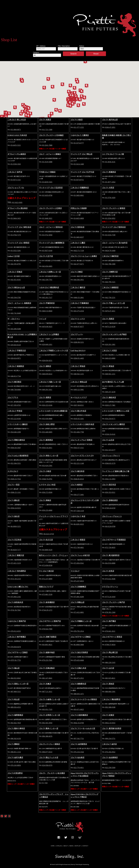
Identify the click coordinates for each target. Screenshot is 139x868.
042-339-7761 (47, 280)
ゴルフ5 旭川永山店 (110, 120)
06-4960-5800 (79, 645)
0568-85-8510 (79, 479)
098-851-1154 (16, 752)
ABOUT (66, 846)
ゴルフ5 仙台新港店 (110, 758)
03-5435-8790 (47, 195)
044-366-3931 (79, 280)
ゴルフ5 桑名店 (14, 500)
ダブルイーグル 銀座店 (17, 154)
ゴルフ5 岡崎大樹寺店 (16, 440)
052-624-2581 (47, 466)
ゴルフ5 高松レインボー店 (18, 684)
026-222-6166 (47, 405)
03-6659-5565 (47, 182)
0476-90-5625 (47, 327)
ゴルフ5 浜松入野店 (47, 424)
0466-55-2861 (79, 298)
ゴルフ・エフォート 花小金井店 (115, 243)
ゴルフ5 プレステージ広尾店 (50, 208)
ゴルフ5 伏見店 (108, 571)
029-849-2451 (47, 344)
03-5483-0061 (79, 195)
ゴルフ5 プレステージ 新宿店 (114, 208)
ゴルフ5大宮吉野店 (15, 773)
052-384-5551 (16, 463)
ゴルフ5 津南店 (45, 500)
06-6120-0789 (110, 526)
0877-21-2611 (47, 692)
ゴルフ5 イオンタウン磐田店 (113, 424)
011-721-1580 (47, 130)
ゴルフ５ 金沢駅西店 (79, 744)
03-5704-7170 (16, 235)
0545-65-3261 (79, 419)
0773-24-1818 (110, 597)
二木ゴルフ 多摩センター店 (50, 272)
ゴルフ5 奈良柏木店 (15, 602)
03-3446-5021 (47, 218)
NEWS (71, 846)
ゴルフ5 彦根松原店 (110, 500)
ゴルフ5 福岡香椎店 (15, 715)
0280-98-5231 (79, 342)
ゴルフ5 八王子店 (46, 256)
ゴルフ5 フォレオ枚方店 (80, 555)
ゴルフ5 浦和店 (45, 366)
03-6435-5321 (16, 145)
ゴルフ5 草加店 (108, 366)
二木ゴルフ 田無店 (15, 272)
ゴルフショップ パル (16, 188)
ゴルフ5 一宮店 (14, 485)
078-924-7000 (47, 629)
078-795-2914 (79, 631)
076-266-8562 (110, 752)
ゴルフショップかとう (111, 456)
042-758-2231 (110, 298)
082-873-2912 (79, 678)
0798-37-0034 (110, 645)
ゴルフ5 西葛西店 (109, 172)
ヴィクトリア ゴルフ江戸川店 (82, 172)
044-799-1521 (110, 282)
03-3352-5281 (16, 251)
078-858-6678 (16, 647)
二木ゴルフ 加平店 (15, 172)
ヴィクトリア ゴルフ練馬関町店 (52, 243)
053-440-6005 (47, 432)
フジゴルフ (75, 571)
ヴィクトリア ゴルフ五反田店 (51, 188)
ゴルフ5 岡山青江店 (110, 652)
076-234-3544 (79, 752)
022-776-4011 (79, 768)
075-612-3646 (110, 579)
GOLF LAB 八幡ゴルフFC (18, 587)
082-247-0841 (47, 678)
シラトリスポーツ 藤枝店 (18, 424)
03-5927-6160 (47, 251)
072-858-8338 (47, 565)
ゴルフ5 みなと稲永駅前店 (18, 456)
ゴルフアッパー (77, 334)
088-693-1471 (79, 694)
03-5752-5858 (47, 235)
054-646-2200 (16, 432)
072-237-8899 (47, 579)
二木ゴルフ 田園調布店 (80, 188)
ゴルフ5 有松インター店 (49, 456)
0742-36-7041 (16, 610)
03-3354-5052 (110, 218)
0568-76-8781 (47, 479)
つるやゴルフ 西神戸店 (17, 621)
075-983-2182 (16, 597)
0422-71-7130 (79, 251)
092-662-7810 (16, 723)
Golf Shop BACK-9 (78, 351)
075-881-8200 (79, 597)
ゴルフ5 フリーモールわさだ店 (83, 728)
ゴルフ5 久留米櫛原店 (79, 715)
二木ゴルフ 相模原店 (110, 288)
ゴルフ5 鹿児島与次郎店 (112, 728)
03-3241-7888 (47, 145)
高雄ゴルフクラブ (46, 587)
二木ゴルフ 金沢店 (109, 744)
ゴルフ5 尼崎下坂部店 (48, 637)
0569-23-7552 (16, 479)
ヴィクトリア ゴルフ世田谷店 (114, 227)
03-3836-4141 (110, 162)
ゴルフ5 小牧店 (45, 471)
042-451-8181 (16, 280)
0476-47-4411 (110, 311)
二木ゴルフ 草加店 (78, 366)
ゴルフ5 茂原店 (108, 319)
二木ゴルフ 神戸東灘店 (17, 637)
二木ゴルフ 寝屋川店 (16, 555)
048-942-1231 (79, 374)
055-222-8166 (16, 419)
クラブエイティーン (110, 587)
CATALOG (59, 846)
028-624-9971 (16, 358)
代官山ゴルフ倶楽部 (79, 208)
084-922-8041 (16, 678)
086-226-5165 (110, 663)
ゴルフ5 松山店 (14, 699)
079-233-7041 (47, 660)
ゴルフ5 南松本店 (109, 398)
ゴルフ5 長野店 (45, 398)
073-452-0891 (79, 612)
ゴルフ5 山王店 (108, 440)
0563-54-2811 (47, 448)
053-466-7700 (79, 432)
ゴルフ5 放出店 (14, 516)
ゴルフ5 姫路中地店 (47, 652)
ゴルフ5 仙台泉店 (77, 758)
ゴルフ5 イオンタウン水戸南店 (114, 334)
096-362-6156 (16, 739)
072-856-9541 (79, 563)
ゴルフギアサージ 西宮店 (112, 637)
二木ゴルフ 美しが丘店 (17, 120)
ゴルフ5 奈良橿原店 (47, 602)
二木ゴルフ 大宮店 (109, 351)
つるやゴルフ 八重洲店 (80, 135)
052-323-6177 (110, 450)
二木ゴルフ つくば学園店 (49, 334)
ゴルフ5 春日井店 (77, 471)
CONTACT (85, 846)
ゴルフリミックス (78, 319)
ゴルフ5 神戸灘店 (109, 621)
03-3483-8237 (79, 237)
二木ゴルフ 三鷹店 (78, 243)
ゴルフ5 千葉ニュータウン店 (113, 303)
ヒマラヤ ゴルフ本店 (47, 485)
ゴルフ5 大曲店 (77, 120)
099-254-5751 (110, 739)
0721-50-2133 (16, 579)
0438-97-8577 (79, 327)
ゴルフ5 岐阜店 (77, 485)
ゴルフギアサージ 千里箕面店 (114, 540)
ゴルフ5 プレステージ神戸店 (113, 602)
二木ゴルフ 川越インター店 (50, 382)
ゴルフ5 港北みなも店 (16, 288)
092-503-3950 (47, 723)
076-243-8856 (16, 765)
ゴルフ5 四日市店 (109, 485)
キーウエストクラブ (79, 398)
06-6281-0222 (79, 524)
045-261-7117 (47, 298)
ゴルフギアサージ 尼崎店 (81, 637)
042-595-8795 (16, 264)
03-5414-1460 (79, 164)
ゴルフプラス (13, 398)
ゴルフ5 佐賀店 (108, 715)
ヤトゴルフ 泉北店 (46, 571)
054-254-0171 (110, 419)
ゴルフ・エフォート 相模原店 (19, 303)
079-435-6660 (79, 660)
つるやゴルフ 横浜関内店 (49, 288)
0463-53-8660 (47, 311)
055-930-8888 (47, 419)
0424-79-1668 (110, 251)
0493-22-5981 (79, 390)
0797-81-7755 (16, 660)
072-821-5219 (16, 563)
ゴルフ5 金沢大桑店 (15, 758)
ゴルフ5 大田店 (108, 188)
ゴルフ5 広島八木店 (78, 668)
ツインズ (43, 319)
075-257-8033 (79, 581)
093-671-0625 (79, 709)
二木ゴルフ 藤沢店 (78, 288)
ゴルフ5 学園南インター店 (81, 621)
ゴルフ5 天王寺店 (14, 540)
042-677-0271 (79, 264)
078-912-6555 (16, 631)
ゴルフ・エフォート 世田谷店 (51, 227)
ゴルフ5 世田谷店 (77, 227)
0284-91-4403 (79, 358)
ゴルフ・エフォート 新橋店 (50, 154)
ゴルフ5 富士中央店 (78, 411)
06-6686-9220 (47, 550)
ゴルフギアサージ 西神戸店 (50, 621)
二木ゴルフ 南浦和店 (16, 366)
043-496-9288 (16, 329)
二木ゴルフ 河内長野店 (17, 571)
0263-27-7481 (110, 405)
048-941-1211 (110, 374)
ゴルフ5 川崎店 (77, 272)
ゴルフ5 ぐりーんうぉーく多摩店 (84, 256)
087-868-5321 (16, 692)
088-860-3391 (110, 692)
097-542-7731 (79, 739)
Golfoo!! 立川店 (14, 256)
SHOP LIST (78, 846)
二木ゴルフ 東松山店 (79, 382)
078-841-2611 (110, 631)
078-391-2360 (110, 612)
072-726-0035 (110, 548)
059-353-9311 (110, 492)
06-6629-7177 (16, 550)
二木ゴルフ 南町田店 (110, 256)
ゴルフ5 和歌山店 (77, 602)
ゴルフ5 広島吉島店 (47, 668)
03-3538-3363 (16, 164)
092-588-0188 (110, 707)
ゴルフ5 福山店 (14, 668)
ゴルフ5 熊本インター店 (49, 728)
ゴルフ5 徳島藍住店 (78, 684)
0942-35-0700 (79, 723)
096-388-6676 (47, 736)
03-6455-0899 (79, 218)
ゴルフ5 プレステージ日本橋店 (51, 135)
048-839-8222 (47, 374)
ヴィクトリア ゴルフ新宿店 (18, 243)
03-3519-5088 (47, 162)
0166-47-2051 (110, 127)
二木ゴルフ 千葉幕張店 (80, 303)
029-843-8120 (16, 345)
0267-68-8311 (79, 405)
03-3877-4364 (110, 182)
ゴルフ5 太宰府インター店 (50, 715)
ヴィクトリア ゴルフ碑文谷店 (19, 227)
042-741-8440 (16, 313)
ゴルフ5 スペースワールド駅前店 (84, 699)
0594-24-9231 (16, 508)
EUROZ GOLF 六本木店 (17, 135)
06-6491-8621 (47, 645)
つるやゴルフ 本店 (78, 516)
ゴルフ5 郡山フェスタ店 (49, 758)
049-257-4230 (110, 392)
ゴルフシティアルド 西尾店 (82, 440)
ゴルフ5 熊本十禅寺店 (16, 728)
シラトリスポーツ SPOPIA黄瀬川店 (53, 411)
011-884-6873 (16, 130)
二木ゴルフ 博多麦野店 (111, 699)
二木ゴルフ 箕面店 (78, 540)
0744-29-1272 (47, 610)
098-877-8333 (47, 752)
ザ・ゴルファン (14, 319)
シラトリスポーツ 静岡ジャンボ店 (116, 411)
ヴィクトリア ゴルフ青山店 (82, 154)
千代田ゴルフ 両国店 (47, 172)
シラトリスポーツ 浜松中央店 (82, 424)
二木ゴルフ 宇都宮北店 (17, 351)
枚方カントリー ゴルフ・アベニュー (54, 555)
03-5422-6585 (17, 202)
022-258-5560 (110, 768)
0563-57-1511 (79, 448)
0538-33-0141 (110, 434)
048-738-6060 (16, 390)
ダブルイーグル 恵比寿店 (18, 208)
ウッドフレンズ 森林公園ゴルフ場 (116, 471)
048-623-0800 (110, 358)
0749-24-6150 (110, 508)
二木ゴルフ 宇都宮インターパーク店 (54, 351)
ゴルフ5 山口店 (108, 668)
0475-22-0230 (110, 327)
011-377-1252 (79, 127)
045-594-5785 (16, 298)
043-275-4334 (79, 311)
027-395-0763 (16, 405)
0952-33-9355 (110, 723)
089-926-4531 (16, 707)
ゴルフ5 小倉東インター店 (50, 699)
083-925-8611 (110, 678)
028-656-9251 (47, 361)
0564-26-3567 (16, 448)
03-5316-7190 (110, 235)
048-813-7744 (16, 376)
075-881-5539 (47, 594)
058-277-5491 (79, 495)
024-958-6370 (47, 765)
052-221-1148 (79, 463)
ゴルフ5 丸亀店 (45, 684)
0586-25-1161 (16, 492)
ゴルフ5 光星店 (45, 120)
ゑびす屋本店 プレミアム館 (113, 382)
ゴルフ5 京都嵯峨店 (78, 587)
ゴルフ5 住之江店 (46, 540)
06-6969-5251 (16, 526)
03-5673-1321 (16, 180)
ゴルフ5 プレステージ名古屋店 (52, 773)
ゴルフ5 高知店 (108, 684)
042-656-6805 (47, 266)
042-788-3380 (110, 264)
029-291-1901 (110, 344)
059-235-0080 (47, 510)
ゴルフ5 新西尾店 (46, 440)
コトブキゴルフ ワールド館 (113, 154)
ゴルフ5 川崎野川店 (110, 272)
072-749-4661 (79, 548)
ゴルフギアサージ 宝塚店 (18, 652)
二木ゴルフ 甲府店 (15, 411)
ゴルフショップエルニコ (112, 516)
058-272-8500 (47, 492)
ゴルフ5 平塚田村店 (47, 303)
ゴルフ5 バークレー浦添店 (50, 744)
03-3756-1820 (110, 198)
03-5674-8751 (79, 180)
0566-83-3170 (110, 463)
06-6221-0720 (49, 534)
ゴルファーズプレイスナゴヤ (82, 456)
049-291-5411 (47, 390)
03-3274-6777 (79, 143)
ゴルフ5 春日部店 (14, 382)
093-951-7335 (47, 709)
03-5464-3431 (16, 218)
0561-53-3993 (110, 479)
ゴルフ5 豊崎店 (14, 744)
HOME (53, 846)
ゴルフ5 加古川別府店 (79, 652)
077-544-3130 (79, 511)
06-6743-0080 (110, 563)
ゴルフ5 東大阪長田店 (111, 555)
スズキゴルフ (13, 471)
